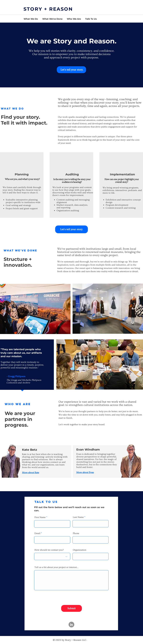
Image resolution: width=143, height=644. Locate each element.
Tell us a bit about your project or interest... (56, 567)
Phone (76, 533)
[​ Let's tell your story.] (71, 70)
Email (37, 533)
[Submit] (71, 608)
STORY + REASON (48, 9)
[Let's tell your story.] (71, 229)
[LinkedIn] (71, 625)
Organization (80, 550)
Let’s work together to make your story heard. (82, 424)
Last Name (78, 517)
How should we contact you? (49, 550)
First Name (40, 517)
